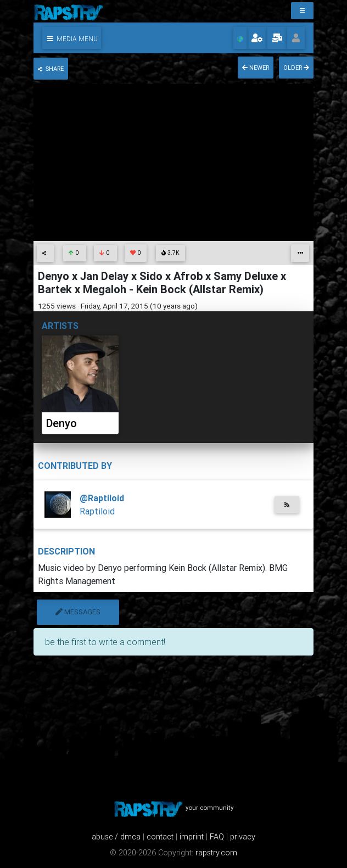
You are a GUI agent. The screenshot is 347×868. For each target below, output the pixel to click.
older (296, 68)
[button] (72, 38)
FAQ (217, 837)
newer (256, 68)
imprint (192, 837)
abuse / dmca (116, 837)
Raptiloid (97, 511)
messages (78, 612)
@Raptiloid (102, 498)
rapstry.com (216, 853)
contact (160, 837)
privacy (243, 837)
